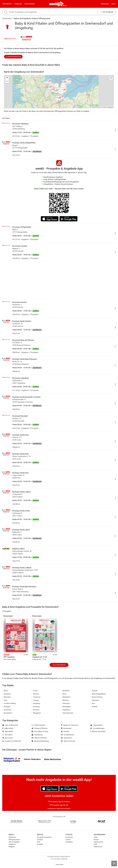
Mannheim (66, 697)
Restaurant (66, 728)
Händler (18, 4)
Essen (35, 691)
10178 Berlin (107, 12)
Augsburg (65, 710)
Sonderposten (68, 735)
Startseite (12, 837)
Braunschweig (96, 697)
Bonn (64, 694)
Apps (113, 4)
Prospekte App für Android (59, 802)
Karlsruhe (65, 703)
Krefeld (94, 707)
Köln (5, 700)
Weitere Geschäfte (98, 731)
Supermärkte (97, 725)
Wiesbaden (66, 707)
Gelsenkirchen (67, 713)
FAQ (38, 842)
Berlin (65, 6)
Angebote (12, 844)
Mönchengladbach (98, 694)
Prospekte (7, 4)
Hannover (36, 697)
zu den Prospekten (13, 57)
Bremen (35, 694)
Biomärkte (7, 735)
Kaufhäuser (37, 735)
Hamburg (6, 694)
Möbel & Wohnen (39, 738)
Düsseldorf (7, 713)
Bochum (35, 710)
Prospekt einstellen (44, 837)
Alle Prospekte (59, 665)
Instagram (69, 842)
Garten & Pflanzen (40, 728)
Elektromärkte (38, 725)
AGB (95, 844)
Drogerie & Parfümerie (12, 741)
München (6, 697)
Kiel (93, 703)
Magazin (105, 4)
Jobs (96, 837)
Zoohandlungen (97, 728)
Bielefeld (65, 691)
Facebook (69, 837)
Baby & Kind (8, 728)
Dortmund (7, 710)
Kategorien (30, 4)
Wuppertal (36, 713)
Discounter (8, 738)
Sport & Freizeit (68, 741)
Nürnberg (36, 703)
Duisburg (36, 707)
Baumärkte (8, 731)
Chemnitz (95, 700)
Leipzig (35, 700)
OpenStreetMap (102, 107)
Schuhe (65, 731)
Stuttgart (6, 707)
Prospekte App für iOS (59, 805)
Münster (65, 700)
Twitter (68, 840)
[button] (111, 78)
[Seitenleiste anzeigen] (114, 863)
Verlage (40, 840)
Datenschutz (98, 842)
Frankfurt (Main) (9, 703)
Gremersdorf (7, 19)
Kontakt (40, 844)
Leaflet (93, 107)
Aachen (94, 691)
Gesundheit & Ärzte (40, 731)
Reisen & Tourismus (70, 725)
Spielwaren (66, 738)
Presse (96, 840)
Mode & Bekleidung (40, 741)
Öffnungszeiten (14, 840)
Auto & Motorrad (10, 725)
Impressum (98, 847)
